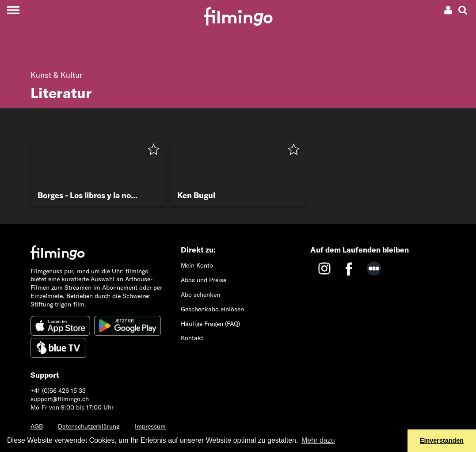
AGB (37, 426)
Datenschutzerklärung (89, 426)
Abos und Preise (204, 280)
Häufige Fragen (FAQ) (210, 324)
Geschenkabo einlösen (212, 309)
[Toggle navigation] (13, 10)
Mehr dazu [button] (318, 440)
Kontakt (192, 338)
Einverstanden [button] (442, 441)
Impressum (150, 426)
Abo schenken (200, 295)
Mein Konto (197, 265)
